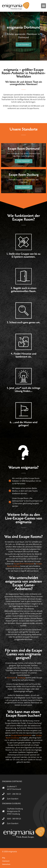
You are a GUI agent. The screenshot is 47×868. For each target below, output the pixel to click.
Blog (4, 858)
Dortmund (11, 678)
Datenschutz (6, 864)
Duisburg (21, 678)
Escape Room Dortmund (24, 564)
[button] (43, 6)
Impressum (6, 861)
